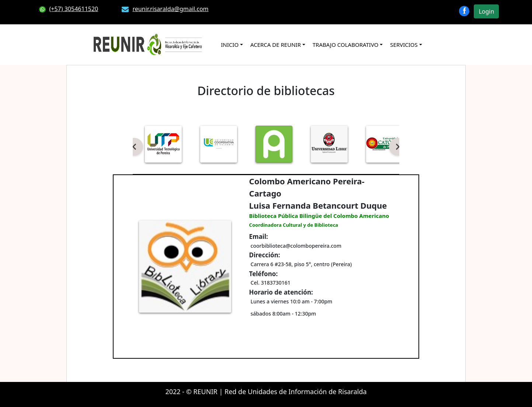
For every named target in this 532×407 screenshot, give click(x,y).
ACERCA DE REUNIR (276, 45)
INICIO (230, 45)
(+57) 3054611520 (69, 9)
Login (486, 11)
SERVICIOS (404, 45)
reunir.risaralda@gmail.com (165, 9)
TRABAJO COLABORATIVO (346, 45)
